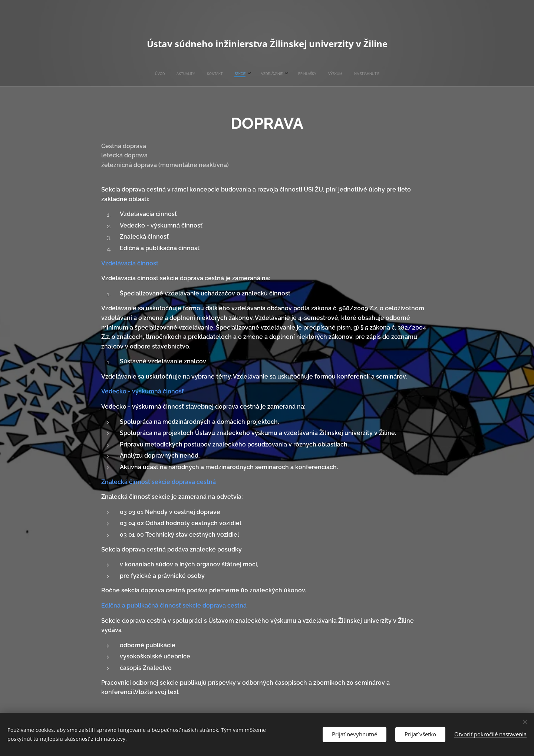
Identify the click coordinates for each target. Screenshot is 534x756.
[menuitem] (225, 74)
